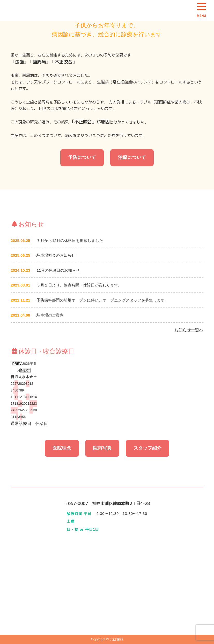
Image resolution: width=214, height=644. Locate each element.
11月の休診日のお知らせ (58, 270)
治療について (132, 157)
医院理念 (62, 448)
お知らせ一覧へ (189, 330)
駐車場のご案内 (50, 315)
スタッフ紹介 (147, 448)
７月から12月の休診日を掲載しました (70, 240)
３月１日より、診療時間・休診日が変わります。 (79, 285)
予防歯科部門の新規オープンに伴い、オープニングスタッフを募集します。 (102, 300)
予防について (82, 157)
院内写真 (102, 448)
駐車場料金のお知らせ (56, 255)
